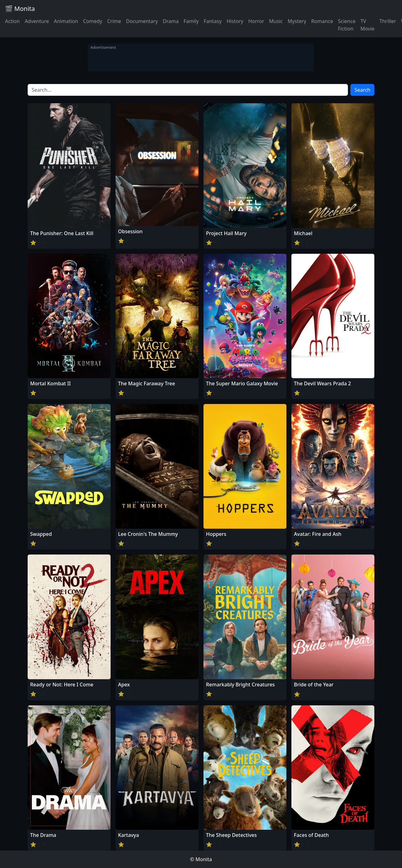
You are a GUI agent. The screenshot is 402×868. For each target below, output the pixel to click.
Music (276, 21)
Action (12, 21)
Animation (66, 21)
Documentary (142, 21)
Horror (256, 21)
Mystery (297, 21)
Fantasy (213, 21)
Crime (114, 21)
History (235, 21)
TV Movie (367, 25)
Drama (171, 21)
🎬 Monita (20, 9)
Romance (322, 21)
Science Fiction (347, 25)
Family (191, 21)
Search (362, 90)
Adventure (37, 21)
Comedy (93, 21)
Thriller (388, 21)
